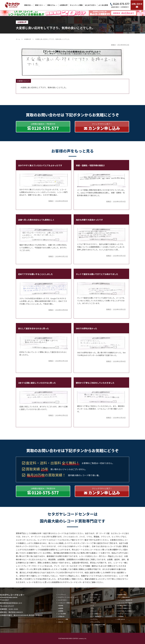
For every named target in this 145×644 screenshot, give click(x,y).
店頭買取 (61, 611)
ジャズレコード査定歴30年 (125, 600)
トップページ (62, 595)
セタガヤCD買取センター (124, 608)
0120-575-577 (120, 5)
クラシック (93, 611)
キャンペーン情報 (76, 5)
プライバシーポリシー (124, 614)
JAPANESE (93, 603)
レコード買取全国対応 (124, 597)
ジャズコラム (94, 619)
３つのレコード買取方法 (65, 603)
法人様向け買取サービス (124, 606)
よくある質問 (103, 5)
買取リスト (40, 5)
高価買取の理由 (122, 595)
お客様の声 (64, 5)
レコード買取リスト (96, 595)
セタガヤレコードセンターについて (68, 597)
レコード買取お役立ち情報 (98, 625)
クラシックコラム (95, 622)
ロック (92, 600)
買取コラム (52, 5)
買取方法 (28, 5)
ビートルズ (93, 597)
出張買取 (61, 608)
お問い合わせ (137, 5)
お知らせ (61, 622)
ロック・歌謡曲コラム (96, 616)
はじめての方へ (91, 5)
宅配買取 (61, 606)
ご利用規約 (120, 616)
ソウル (92, 608)
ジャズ (92, 606)
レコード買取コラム (96, 614)
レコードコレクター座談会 (125, 603)
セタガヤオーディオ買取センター (127, 611)
